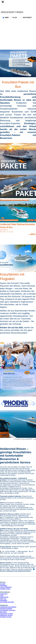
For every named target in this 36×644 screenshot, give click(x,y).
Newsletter (4, 585)
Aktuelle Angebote (6, 609)
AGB (2, 595)
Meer (7, 18)
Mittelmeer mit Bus (6, 615)
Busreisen (3, 612)
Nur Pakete (27, 18)
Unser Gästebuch (6, 587)
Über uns (3, 599)
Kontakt (3, 584)
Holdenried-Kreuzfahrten (8, 607)
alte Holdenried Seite (7, 602)
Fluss (15, 18)
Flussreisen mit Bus (7, 614)
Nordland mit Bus (6, 617)
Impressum (4, 594)
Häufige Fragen (5, 589)
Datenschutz (4, 597)
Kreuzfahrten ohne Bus (8, 610)
